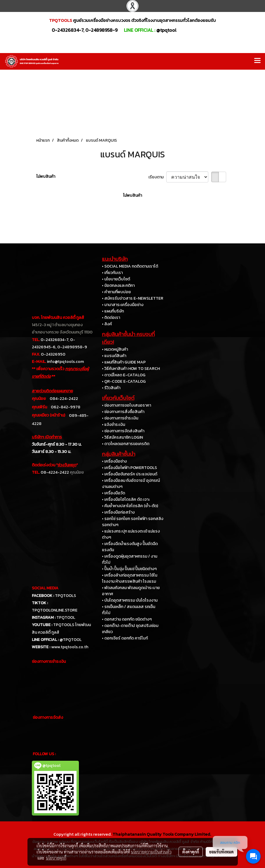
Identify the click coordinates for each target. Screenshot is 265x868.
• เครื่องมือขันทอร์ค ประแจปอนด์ (130, 474)
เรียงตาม (157, 177)
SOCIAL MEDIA (45, 588)
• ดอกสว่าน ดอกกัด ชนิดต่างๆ (127, 619)
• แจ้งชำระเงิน (114, 425)
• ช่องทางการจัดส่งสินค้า (123, 431)
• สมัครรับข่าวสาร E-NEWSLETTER (133, 298)
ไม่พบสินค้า (46, 176)
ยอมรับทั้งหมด (221, 852)
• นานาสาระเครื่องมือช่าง (123, 305)
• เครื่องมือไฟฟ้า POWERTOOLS (129, 468)
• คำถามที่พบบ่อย (116, 292)
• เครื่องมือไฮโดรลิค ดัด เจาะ (126, 499)
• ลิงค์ (107, 324)
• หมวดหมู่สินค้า (115, 349)
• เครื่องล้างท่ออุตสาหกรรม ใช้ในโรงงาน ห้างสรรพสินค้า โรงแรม (130, 578)
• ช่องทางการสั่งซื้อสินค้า (123, 412)
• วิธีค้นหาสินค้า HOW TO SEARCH (131, 369)
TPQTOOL (66, 617)
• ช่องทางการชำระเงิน (120, 418)
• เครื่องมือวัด (114, 493)
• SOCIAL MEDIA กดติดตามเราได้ (130, 266)
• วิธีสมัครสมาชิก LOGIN (122, 437)
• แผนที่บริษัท (113, 311)
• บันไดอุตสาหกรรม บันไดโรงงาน (130, 600)
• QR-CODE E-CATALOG (124, 381)
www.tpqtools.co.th (70, 647)
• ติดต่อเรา (111, 318)
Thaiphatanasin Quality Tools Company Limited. (162, 834)
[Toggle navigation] (257, 61)
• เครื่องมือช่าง (114, 461)
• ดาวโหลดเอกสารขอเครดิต (126, 444)
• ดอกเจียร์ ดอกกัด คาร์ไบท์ (125, 638)
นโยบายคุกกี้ (56, 858)
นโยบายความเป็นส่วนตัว (151, 852)
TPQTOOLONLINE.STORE (55, 610)
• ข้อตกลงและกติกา (118, 285)
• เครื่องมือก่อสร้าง (118, 512)
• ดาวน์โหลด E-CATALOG (124, 375)
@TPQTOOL (71, 640)
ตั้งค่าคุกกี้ (191, 852)
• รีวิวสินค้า (111, 388)
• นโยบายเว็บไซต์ (116, 279)
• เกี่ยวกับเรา (112, 273)
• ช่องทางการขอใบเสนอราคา (127, 405)
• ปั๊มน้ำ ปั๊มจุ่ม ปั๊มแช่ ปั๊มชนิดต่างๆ (129, 569)
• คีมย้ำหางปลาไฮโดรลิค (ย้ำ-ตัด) (130, 506)
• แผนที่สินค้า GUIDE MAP (124, 362)
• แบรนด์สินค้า (114, 356)
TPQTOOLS (65, 596)
